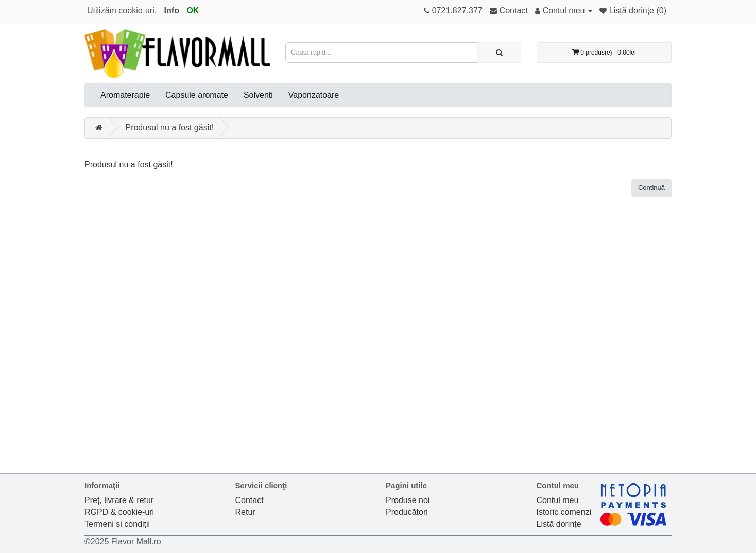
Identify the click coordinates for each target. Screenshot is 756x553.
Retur (245, 512)
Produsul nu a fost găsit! (169, 127)
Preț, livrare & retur (119, 500)
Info (172, 11)
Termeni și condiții (117, 524)
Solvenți (258, 95)
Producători (407, 512)
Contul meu (558, 500)
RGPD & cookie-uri (119, 512)
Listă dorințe (559, 524)
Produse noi (408, 500)
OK (193, 11)
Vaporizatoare (314, 95)
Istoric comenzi (564, 512)
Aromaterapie (125, 95)
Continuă (651, 188)
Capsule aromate (197, 95)
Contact (250, 500)
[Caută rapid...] (499, 53)
